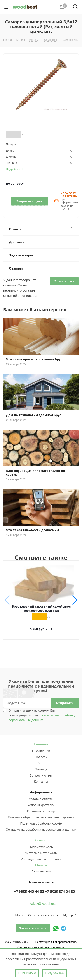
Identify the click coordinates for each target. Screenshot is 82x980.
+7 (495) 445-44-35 (29, 891)
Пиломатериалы (41, 847)
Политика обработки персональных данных (41, 817)
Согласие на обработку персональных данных (41, 829)
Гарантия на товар (41, 811)
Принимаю (27, 973)
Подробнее (55, 973)
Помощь (41, 769)
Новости (41, 757)
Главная (41, 744)
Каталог (41, 840)
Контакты (41, 781)
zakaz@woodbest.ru (44, 904)
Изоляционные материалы (41, 859)
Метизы (41, 865)
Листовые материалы (41, 853)
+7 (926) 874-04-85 (60, 891)
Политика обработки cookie (41, 823)
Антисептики (41, 871)
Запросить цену (29, 201)
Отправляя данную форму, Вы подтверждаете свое (42, 715)
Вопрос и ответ (41, 775)
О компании (41, 751)
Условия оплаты (41, 799)
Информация (41, 792)
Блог (41, 763)
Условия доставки (41, 805)
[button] (75, 600)
